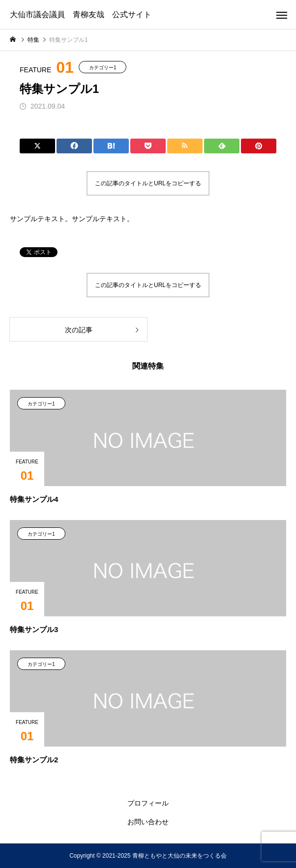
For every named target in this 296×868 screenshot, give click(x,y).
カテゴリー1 (103, 68)
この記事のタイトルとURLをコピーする (148, 183)
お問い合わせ (148, 822)
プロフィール (148, 803)
